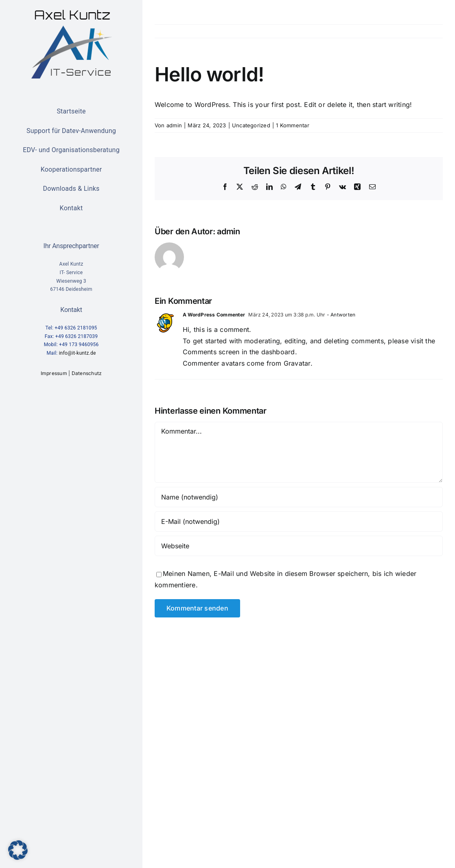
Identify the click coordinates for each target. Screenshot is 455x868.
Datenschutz (87, 373)
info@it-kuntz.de (78, 353)
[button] (18, 850)
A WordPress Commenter (214, 315)
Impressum (54, 373)
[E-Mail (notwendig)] (299, 521)
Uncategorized (251, 125)
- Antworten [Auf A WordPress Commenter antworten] (341, 315)
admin (174, 125)
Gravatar (297, 363)
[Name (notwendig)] (299, 497)
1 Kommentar (293, 125)
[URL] (299, 546)
